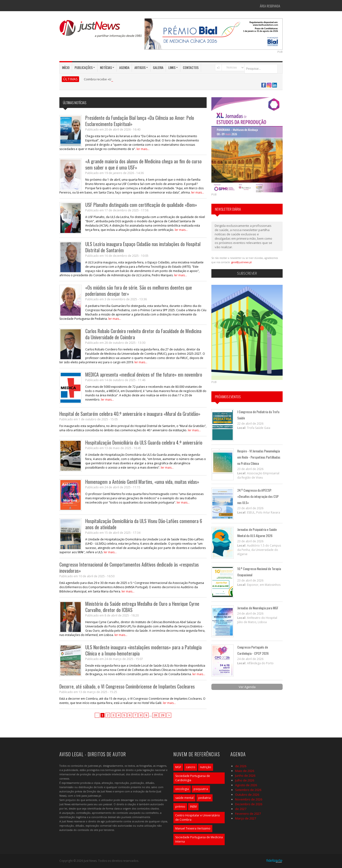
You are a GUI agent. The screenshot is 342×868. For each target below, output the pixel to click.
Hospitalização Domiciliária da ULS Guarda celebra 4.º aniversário (144, 442)
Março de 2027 (246, 818)
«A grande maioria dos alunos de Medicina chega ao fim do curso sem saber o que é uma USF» (143, 164)
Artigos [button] (141, 67)
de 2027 (241, 809)
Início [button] (66, 67)
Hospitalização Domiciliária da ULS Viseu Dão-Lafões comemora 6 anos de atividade (144, 524)
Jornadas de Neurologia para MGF (258, 608)
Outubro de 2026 (247, 795)
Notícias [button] (107, 67)
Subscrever (247, 273)
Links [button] (173, 67)
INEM (193, 807)
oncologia (182, 789)
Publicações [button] (85, 67)
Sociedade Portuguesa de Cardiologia (193, 778)
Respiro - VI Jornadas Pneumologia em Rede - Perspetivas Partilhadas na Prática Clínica (259, 457)
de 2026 (241, 766)
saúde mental (184, 798)
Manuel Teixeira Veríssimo (193, 828)
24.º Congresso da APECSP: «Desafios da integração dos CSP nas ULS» (258, 496)
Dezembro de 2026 (249, 804)
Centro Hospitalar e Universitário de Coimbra (198, 817)
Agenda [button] (124, 67)
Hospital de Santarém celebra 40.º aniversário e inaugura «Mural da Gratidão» (130, 414)
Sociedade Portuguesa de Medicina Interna (199, 839)
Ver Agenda (247, 687)
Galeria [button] (158, 67)
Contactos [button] (191, 67)
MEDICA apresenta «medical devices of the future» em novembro (144, 374)
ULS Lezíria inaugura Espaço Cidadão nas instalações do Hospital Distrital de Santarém (143, 247)
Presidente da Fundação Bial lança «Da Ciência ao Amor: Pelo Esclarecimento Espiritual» (140, 121)
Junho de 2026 (245, 776)
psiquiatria (201, 789)
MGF (178, 767)
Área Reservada (270, 6)
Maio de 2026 (245, 771)
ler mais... (143, 149)
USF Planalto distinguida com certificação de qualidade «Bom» (141, 205)
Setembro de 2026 (248, 790)
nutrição (206, 767)
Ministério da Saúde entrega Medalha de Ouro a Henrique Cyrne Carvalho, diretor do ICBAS (142, 607)
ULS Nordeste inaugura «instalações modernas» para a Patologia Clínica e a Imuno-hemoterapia (143, 650)
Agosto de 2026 (246, 785)
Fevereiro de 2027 (248, 814)
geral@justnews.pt (242, 262)
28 (155, 715)
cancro (191, 767)
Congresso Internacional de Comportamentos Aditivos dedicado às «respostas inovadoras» (129, 567)
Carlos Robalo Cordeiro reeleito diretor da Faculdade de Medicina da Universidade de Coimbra (143, 334)
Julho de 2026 (245, 780)
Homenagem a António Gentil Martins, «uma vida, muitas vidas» (142, 482)
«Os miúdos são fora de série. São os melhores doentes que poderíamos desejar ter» (139, 291)
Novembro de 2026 (249, 799)
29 (162, 715)
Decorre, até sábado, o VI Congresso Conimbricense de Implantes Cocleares (127, 686)
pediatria (204, 798)
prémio (180, 807)
